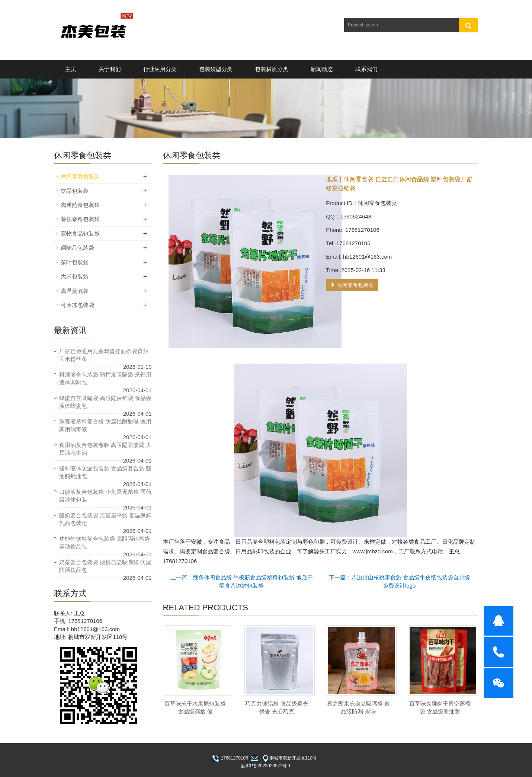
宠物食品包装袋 (80, 234)
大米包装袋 (75, 276)
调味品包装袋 (77, 248)
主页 (71, 69)
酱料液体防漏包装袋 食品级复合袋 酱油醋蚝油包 (105, 472)
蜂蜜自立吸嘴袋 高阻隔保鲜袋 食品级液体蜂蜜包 (105, 402)
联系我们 (366, 69)
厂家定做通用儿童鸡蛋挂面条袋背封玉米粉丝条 (104, 355)
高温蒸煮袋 (75, 291)
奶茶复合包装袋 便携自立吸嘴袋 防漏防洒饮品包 (105, 566)
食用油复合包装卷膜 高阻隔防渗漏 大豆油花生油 (105, 449)
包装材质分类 (272, 69)
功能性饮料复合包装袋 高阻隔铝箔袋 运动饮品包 (105, 543)
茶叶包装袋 (75, 262)
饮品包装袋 (75, 191)
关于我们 (110, 69)
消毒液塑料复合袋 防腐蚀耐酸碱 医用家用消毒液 (105, 425)
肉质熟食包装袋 (80, 205)
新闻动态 (322, 69)
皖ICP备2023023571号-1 (266, 766)
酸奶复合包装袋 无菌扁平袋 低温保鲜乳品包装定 (105, 519)
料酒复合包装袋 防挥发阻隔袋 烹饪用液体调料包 (105, 378)
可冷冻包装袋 (77, 305)
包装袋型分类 (216, 69)
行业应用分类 (160, 69)
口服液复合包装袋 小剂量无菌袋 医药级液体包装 (105, 496)
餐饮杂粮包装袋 (80, 219)
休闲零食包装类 (352, 285)
